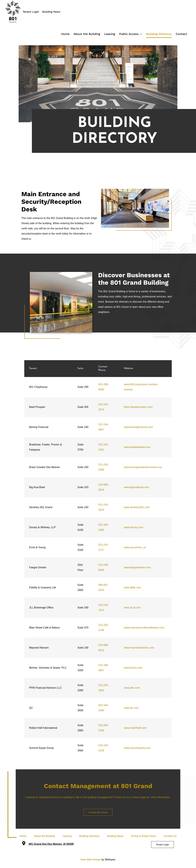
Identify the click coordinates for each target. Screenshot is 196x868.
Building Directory (89, 836)
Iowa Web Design (91, 860)
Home (23, 836)
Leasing (67, 836)
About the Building (45, 836)
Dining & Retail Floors (144, 836)
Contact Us (170, 836)
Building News (51, 12)
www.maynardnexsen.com (139, 648)
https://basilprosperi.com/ (138, 407)
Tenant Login (31, 12)
